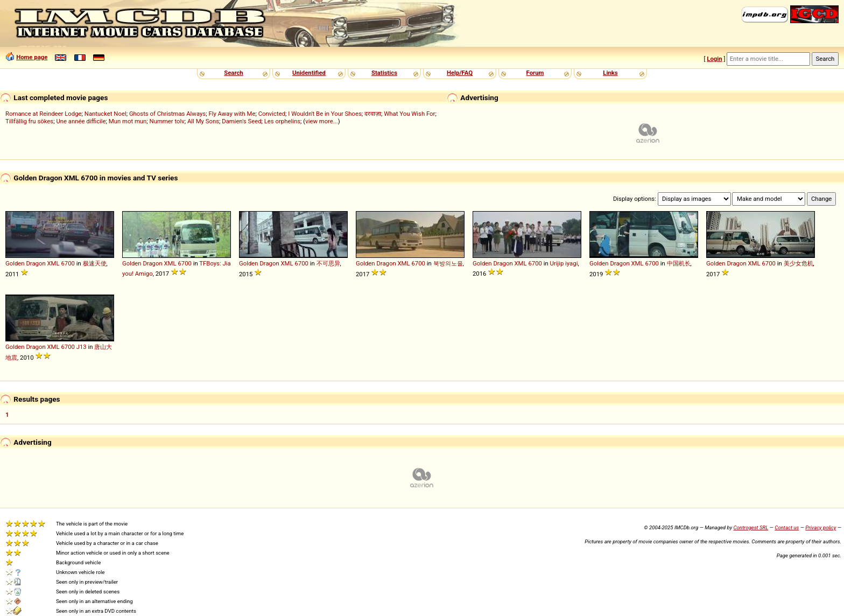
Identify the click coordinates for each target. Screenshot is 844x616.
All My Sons (203, 121)
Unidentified (309, 73)
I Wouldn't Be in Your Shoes (325, 114)
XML (54, 263)
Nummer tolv (167, 121)
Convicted (272, 114)
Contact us (787, 527)
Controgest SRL (751, 527)
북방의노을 (448, 263)
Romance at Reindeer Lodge (44, 114)
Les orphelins (282, 121)
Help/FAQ (460, 73)
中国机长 (679, 263)
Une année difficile (81, 121)
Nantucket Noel (105, 114)
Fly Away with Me (232, 114)
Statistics (384, 73)
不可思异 (328, 263)
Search (233, 73)
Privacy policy (821, 527)
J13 (82, 347)
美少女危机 (799, 263)
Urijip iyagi (564, 263)
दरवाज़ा (373, 114)
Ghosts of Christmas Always (167, 114)
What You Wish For (409, 114)
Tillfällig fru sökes (29, 121)
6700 (68, 263)
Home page (32, 57)
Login (714, 59)
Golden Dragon (26, 263)
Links (610, 73)
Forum (535, 73)
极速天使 (95, 263)
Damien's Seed (241, 121)
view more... (322, 121)
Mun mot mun (128, 121)
